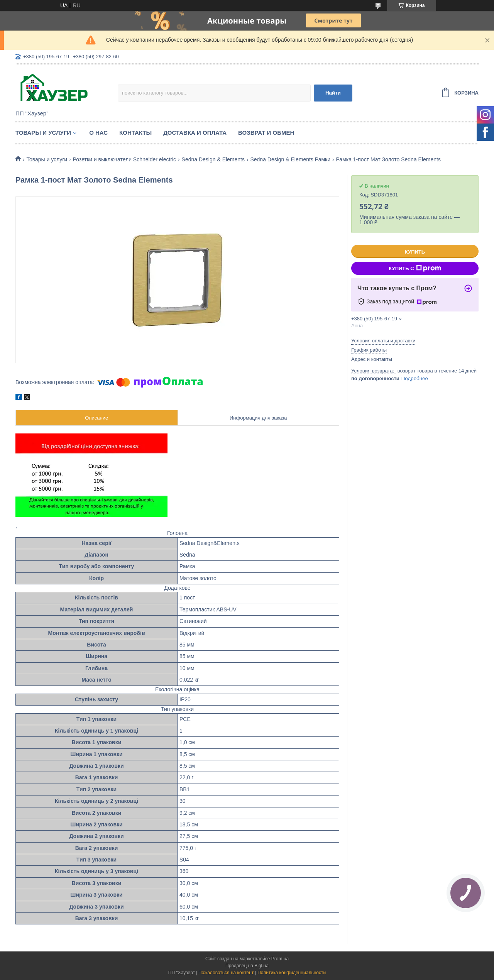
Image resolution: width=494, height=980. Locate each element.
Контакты (135, 133)
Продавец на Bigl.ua (247, 966)
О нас (98, 133)
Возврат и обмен (266, 133)
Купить (415, 252)
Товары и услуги (43, 133)
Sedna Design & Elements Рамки (290, 159)
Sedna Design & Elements (213, 159)
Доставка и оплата (195, 133)
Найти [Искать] (333, 93)
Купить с (415, 268)
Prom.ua (280, 959)
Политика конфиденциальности (292, 973)
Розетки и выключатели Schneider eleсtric (125, 159)
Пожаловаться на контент (226, 973)
